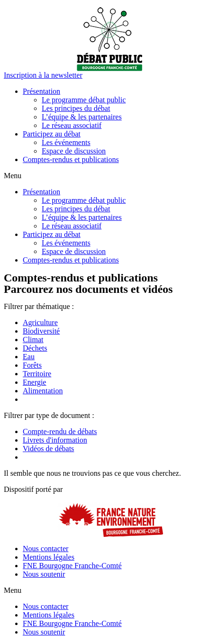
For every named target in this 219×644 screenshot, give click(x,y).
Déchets (35, 348)
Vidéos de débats (48, 449)
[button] (43, 75)
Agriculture (40, 322)
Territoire (37, 374)
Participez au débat (52, 134)
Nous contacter (46, 549)
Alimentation (43, 391)
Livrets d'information (55, 440)
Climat (33, 340)
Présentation (41, 91)
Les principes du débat (76, 108)
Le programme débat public (84, 100)
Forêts (32, 365)
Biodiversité (41, 331)
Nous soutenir (44, 574)
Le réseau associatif (72, 125)
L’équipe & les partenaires (82, 117)
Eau (29, 357)
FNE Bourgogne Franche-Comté (72, 566)
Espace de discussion (74, 151)
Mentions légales (49, 557)
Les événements (66, 142)
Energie (34, 382)
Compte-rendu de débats (60, 431)
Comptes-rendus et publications (71, 159)
